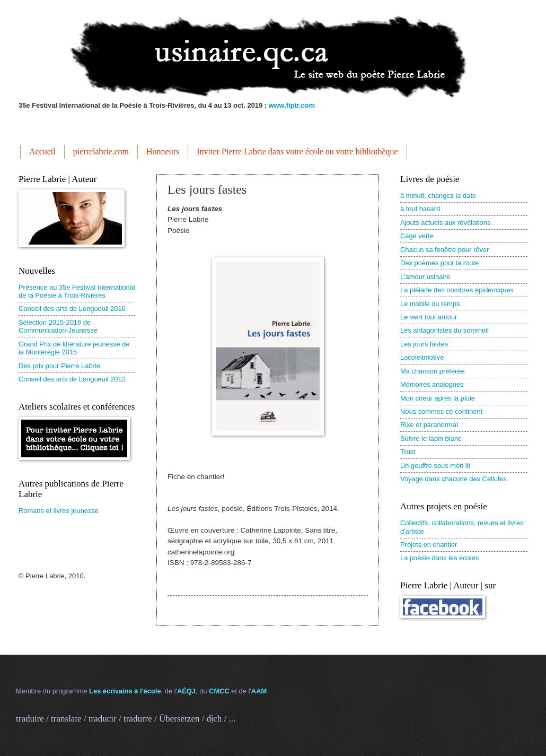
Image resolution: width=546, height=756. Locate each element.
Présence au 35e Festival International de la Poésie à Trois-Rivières (77, 291)
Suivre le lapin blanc (431, 438)
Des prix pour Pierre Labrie (59, 366)
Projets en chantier (429, 545)
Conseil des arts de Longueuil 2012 (72, 379)
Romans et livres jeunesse (59, 511)
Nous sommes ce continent (441, 411)
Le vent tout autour (429, 317)
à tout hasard (420, 209)
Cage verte (417, 236)
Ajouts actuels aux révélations (445, 223)
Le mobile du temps (430, 304)
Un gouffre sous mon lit (435, 466)
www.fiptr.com (292, 105)
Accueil (42, 151)
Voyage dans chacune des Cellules (453, 479)
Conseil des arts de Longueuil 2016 (72, 309)
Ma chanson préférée (433, 371)
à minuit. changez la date (438, 195)
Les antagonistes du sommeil (444, 330)
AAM (259, 691)
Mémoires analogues (432, 384)
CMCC (219, 691)
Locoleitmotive (422, 357)
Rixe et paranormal (429, 425)
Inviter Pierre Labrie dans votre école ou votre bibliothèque (297, 151)
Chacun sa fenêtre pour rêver (444, 250)
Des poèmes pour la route (439, 263)
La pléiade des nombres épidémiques (457, 290)
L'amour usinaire (425, 277)
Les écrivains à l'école (125, 691)
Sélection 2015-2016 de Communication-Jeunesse (58, 326)
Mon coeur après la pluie (438, 398)
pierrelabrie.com (101, 151)
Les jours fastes (424, 344)
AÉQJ (186, 691)
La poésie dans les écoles (439, 558)
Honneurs (163, 151)
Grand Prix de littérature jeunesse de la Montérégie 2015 (74, 348)
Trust (408, 452)
